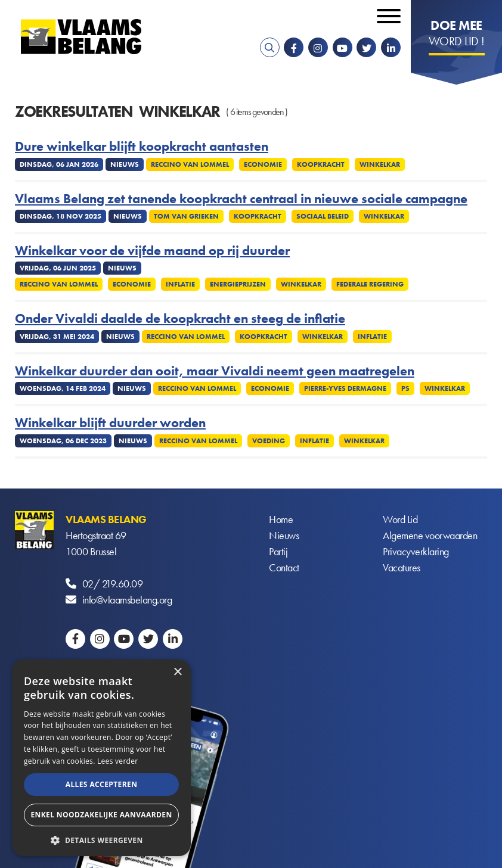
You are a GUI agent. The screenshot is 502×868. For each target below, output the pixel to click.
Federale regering (370, 284)
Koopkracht (321, 164)
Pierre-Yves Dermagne (345, 388)
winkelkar (380, 164)
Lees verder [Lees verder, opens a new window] (118, 761)
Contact (284, 567)
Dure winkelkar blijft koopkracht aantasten (142, 147)
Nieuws (284, 535)
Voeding (269, 441)
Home (281, 519)
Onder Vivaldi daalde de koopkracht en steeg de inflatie (180, 319)
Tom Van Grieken (186, 216)
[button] (101, 839)
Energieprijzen (238, 284)
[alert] (101, 758)
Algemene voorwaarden (430, 535)
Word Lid (400, 519)
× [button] (177, 672)
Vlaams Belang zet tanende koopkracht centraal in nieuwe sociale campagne (241, 199)
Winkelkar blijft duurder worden (110, 423)
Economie (263, 164)
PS (405, 388)
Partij (278, 551)
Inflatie (180, 284)
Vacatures (402, 567)
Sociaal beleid (323, 216)
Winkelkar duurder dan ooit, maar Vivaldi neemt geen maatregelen (215, 371)
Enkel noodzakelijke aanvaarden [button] (101, 815)
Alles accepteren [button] (102, 784)
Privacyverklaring (416, 551)
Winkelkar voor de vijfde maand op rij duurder (152, 251)
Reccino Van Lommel (190, 164)
